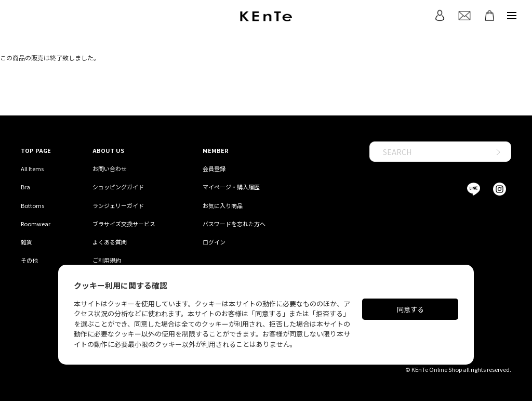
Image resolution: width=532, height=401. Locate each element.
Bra (25, 187)
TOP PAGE (36, 150)
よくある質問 (110, 242)
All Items (32, 169)
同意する (410, 309)
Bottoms (32, 205)
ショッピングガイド (118, 187)
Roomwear (36, 224)
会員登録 (214, 169)
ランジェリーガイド (118, 205)
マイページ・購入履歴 (231, 187)
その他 (29, 260)
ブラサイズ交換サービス (124, 224)
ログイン (214, 242)
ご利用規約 (107, 260)
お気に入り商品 (223, 205)
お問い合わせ (110, 169)
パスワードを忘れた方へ (234, 224)
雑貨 (26, 242)
